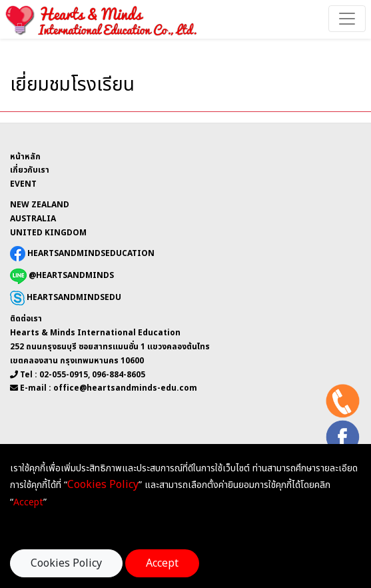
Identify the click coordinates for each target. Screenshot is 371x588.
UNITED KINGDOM (48, 233)
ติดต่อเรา (26, 319)
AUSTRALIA (33, 219)
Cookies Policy (66, 563)
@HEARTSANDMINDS (62, 276)
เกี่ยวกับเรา (30, 170)
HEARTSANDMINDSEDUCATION (82, 253)
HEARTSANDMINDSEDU (66, 298)
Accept (162, 563)
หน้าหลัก (25, 157)
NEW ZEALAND (40, 205)
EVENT (23, 184)
